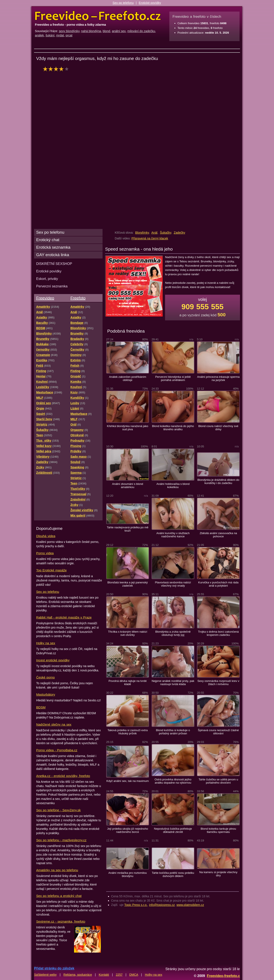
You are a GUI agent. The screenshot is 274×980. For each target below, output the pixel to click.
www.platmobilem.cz (190, 905)
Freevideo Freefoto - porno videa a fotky (98, 16)
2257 (119, 975)
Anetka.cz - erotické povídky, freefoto (63, 776)
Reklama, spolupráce (78, 975)
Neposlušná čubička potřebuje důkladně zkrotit (173, 830)
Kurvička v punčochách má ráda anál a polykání (218, 584)
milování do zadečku (141, 31)
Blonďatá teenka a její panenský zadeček (128, 584)
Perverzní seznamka (52, 286)
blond (106, 31)
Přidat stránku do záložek (54, 968)
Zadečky (180, 233)
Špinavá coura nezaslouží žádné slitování (218, 732)
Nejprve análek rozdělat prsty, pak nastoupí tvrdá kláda (173, 683)
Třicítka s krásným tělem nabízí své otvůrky (127, 633)
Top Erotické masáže (51, 570)
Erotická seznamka (53, 247)
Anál (154, 233)
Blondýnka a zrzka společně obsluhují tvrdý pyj (173, 633)
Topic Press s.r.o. (136, 905)
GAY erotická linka (53, 255)
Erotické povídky (150, 3)
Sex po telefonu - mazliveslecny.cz (61, 840)
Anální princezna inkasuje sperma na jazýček (218, 378)
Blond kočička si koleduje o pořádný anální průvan (173, 732)
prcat (69, 35)
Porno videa (45, 553)
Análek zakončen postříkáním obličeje (128, 378)
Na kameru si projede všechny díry (218, 874)
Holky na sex (46, 643)
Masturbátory (46, 694)
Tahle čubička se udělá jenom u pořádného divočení (218, 781)
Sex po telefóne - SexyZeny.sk (58, 810)
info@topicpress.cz (162, 905)
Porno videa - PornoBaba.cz (57, 750)
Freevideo (45, 298)
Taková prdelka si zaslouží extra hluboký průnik (128, 732)
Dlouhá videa (46, 536)
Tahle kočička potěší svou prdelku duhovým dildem (173, 874)
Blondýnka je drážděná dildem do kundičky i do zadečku (218, 481)
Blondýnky (142, 233)
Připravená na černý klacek (150, 238)
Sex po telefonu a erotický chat (59, 896)
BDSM (41, 707)
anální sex (119, 31)
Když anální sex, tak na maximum (128, 781)
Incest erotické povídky (53, 660)
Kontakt (104, 975)
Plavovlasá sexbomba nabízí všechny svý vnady (173, 584)
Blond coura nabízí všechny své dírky (218, 428)
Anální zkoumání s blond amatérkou (128, 486)
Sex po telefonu (123, 3)
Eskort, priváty (47, 279)
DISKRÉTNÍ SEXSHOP (54, 264)
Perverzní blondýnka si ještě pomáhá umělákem (173, 378)
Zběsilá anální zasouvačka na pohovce (218, 535)
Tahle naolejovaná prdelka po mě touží (128, 529)
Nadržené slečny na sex (54, 724)
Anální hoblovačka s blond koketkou (173, 486)
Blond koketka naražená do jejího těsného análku (173, 428)
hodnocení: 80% (57, 69)
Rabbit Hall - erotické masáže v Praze (64, 617)
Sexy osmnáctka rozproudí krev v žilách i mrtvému (218, 683)
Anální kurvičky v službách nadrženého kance (173, 535)
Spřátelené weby (45, 975)
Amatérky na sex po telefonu (57, 870)
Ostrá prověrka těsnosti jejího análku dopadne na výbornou (173, 781)
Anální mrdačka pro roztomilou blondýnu (127, 874)
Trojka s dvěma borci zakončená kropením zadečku (218, 633)
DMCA (134, 975)
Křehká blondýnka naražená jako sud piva (128, 428)
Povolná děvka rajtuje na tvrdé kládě (128, 683)
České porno (45, 677)
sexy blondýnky (69, 31)
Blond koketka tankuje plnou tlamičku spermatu (218, 830)
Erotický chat (48, 240)
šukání (50, 35)
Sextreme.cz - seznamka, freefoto (61, 921)
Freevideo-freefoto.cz (224, 976)
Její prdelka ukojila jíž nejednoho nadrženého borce (127, 830)
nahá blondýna (91, 31)
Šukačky (166, 233)
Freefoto (78, 298)
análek (39, 35)
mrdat (60, 35)
